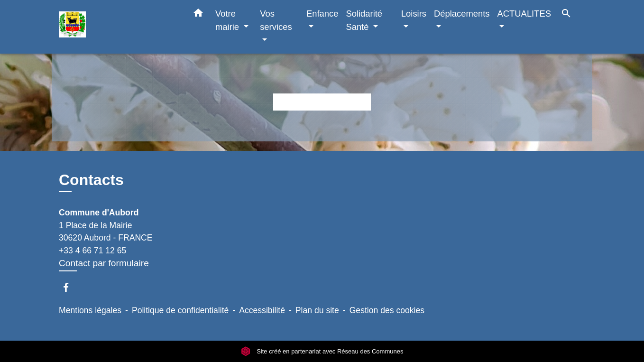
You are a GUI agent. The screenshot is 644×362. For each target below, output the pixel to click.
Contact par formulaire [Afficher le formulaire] (104, 263)
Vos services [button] (276, 20)
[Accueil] (118, 27)
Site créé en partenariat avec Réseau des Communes (322, 351)
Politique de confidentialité (180, 310)
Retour (322, 102)
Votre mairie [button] (228, 20)
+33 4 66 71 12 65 (92, 251)
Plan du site (317, 310)
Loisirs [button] (414, 14)
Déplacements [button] (462, 14)
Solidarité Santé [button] (364, 20)
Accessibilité (262, 310)
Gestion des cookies (387, 310)
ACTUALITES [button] (524, 14)
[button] (198, 15)
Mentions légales (90, 310)
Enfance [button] (322, 14)
